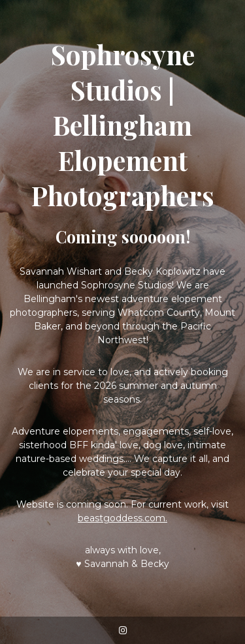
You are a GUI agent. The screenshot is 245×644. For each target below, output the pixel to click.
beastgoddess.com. (122, 518)
